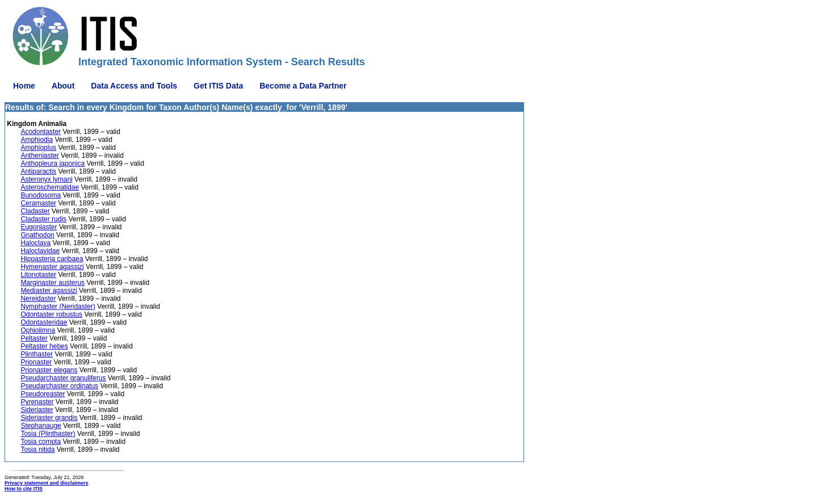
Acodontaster (41, 132)
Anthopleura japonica (53, 163)
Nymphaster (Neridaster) (58, 306)
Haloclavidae (40, 251)
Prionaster (36, 362)
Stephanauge (41, 426)
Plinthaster (37, 354)
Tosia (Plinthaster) (48, 434)
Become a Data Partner (303, 86)
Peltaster (34, 338)
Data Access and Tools (134, 86)
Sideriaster (37, 410)
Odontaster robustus (51, 314)
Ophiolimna (38, 330)
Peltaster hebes (44, 346)
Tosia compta (41, 442)
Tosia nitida (37, 450)
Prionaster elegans (49, 370)
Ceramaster (38, 203)
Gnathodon (37, 235)
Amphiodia (37, 140)
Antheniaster (39, 156)
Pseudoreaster (43, 394)
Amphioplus (38, 148)
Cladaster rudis (43, 219)
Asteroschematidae (50, 187)
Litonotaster (38, 275)
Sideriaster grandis (49, 418)
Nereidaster (38, 299)
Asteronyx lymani (46, 179)
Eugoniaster (39, 227)
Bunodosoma (41, 195)
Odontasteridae (44, 322)
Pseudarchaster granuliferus (63, 378)
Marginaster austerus (53, 283)
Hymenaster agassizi (52, 267)
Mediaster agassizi (49, 291)
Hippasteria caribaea (52, 259)
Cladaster (35, 211)
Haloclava (35, 243)
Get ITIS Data (218, 86)
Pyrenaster (37, 402)
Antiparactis (38, 171)
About (63, 86)
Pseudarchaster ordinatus (59, 386)
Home (24, 86)
